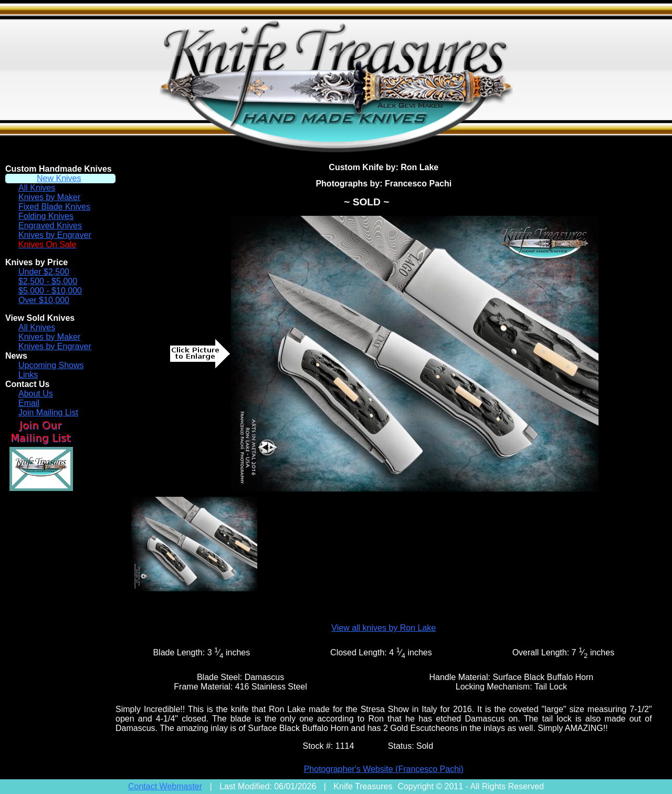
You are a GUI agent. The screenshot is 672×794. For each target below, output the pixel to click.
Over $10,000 (44, 300)
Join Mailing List (48, 412)
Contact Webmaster (165, 786)
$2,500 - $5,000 (48, 281)
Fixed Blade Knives (54, 207)
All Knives (37, 188)
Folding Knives (46, 216)
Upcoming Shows (51, 365)
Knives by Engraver (55, 235)
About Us (36, 394)
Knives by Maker (49, 197)
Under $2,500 (44, 272)
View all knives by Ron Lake (384, 628)
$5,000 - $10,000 (50, 291)
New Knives (59, 178)
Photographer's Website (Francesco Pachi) (384, 769)
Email (29, 403)
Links (28, 375)
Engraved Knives (50, 226)
